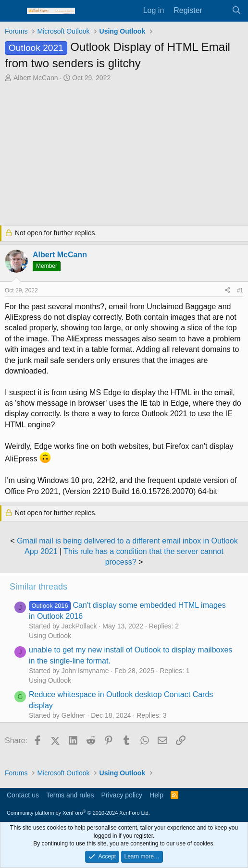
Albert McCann (36, 78)
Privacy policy (122, 795)
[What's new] (217, 11)
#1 (240, 290)
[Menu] (13, 11)
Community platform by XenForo (78, 813)
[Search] (236, 11)
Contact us (23, 795)
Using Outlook (50, 636)
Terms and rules (70, 795)
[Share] (227, 291)
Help (156, 795)
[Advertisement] (124, 155)
